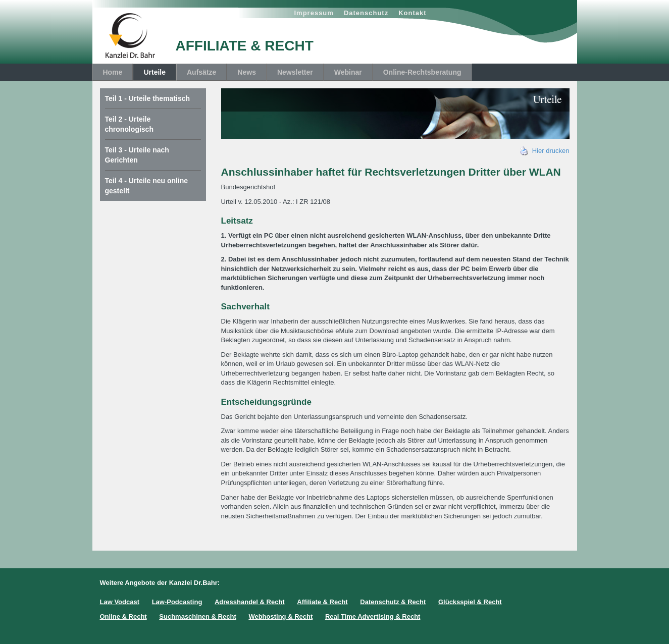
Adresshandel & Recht (250, 602)
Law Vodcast (120, 602)
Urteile (155, 72)
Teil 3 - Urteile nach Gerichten (137, 155)
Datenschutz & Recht (393, 602)
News (247, 72)
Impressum (314, 13)
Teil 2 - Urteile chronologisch (129, 124)
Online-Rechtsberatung (422, 72)
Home (113, 72)
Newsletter (295, 72)
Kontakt (412, 13)
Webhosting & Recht (280, 616)
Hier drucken (545, 151)
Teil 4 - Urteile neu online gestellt (147, 186)
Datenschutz (366, 13)
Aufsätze (201, 72)
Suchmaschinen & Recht (197, 616)
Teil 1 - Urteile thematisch (148, 98)
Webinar (348, 72)
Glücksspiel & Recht (470, 602)
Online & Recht (123, 616)
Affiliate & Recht (322, 602)
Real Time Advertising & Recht (373, 616)
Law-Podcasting (177, 602)
